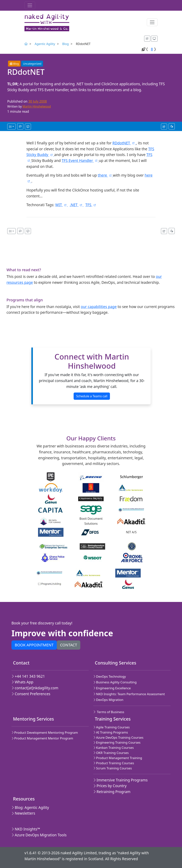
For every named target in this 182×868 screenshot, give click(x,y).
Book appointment (34, 645)
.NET (77, 205)
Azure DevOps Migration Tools (39, 835)
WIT (62, 205)
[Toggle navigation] (30, 5)
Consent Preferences (31, 694)
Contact (69, 645)
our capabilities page (99, 307)
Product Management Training (118, 758)
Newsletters (23, 813)
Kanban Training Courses (114, 748)
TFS (91, 205)
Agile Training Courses (111, 727)
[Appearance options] (154, 39)
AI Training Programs (111, 732)
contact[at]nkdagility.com (35, 688)
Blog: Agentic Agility (30, 807)
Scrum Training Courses (113, 768)
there (105, 175)
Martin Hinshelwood (37, 106)
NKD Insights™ (26, 829)
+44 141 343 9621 (28, 676)
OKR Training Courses (111, 753)
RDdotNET (124, 143)
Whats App (22, 682)
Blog (65, 44)
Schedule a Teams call (92, 396)
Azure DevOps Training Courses (118, 737)
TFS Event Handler (80, 160)
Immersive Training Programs (120, 780)
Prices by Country (110, 786)
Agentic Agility (45, 44)
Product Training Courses (114, 763)
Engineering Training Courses (117, 742)
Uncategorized (32, 64)
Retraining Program (112, 792)
